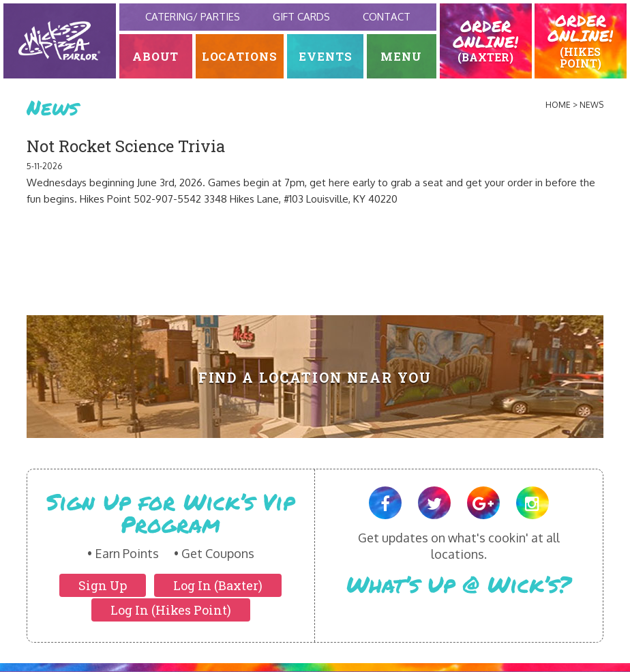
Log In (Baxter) (218, 585)
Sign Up (103, 585)
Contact (387, 17)
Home (558, 105)
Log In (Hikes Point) (171, 610)
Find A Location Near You (315, 378)
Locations (240, 56)
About (156, 56)
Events (326, 56)
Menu (401, 56)
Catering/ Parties (193, 17)
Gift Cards (301, 17)
